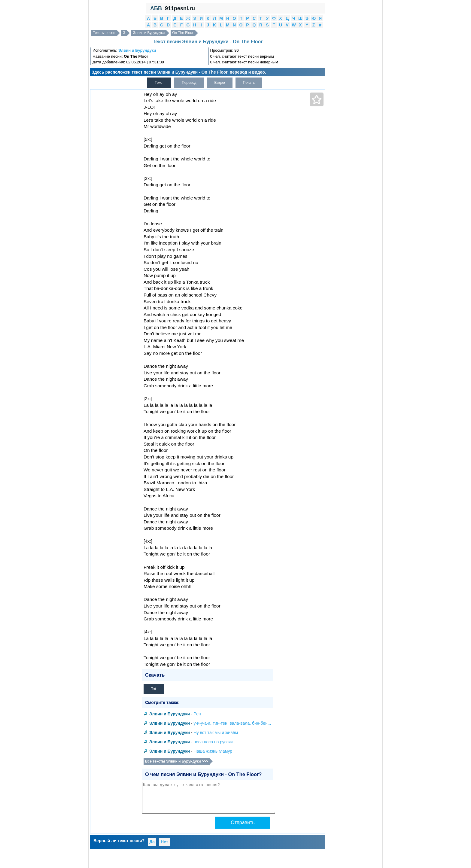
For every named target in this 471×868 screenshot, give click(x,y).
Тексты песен (104, 33)
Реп (197, 714)
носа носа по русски (213, 742)
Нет (164, 842)
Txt (154, 689)
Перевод (189, 83)
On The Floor (183, 33)
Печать (249, 83)
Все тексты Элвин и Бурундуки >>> (177, 761)
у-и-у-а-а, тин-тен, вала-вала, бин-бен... (232, 723)
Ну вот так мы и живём (216, 732)
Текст (159, 83)
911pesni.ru (180, 8)
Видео (220, 83)
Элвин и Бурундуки (149, 33)
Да (152, 842)
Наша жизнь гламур (213, 751)
